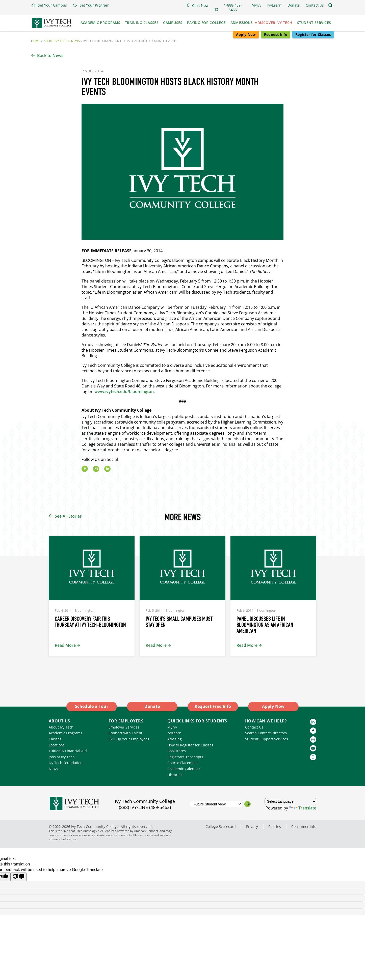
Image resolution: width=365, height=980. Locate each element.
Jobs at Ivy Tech (62, 757)
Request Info (276, 34)
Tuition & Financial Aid (68, 751)
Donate (152, 706)
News (75, 41)
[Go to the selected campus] (247, 804)
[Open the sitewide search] (330, 5)
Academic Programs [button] (100, 23)
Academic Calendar (184, 769)
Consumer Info (304, 827)
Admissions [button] (242, 23)
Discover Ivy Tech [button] (275, 23)
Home (36, 41)
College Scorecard (221, 827)
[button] (49, 5)
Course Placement (183, 763)
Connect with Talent (125, 733)
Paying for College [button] (206, 23)
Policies (275, 827)
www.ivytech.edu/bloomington (124, 391)
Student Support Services (267, 739)
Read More (65, 645)
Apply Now (246, 34)
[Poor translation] (18, 877)
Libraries (175, 775)
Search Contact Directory (266, 733)
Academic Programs (66, 733)
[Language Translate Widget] (291, 802)
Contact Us (254, 727)
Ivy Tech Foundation (66, 763)
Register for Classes (313, 34)
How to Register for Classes (190, 745)
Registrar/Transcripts (185, 757)
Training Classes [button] (142, 23)
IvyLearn (174, 733)
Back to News (50, 55)
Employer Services (124, 727)
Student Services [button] (314, 23)
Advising (175, 739)
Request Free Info (213, 706)
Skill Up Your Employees (129, 739)
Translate (303, 808)
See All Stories (68, 516)
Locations (57, 745)
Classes (55, 739)
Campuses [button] (173, 23)
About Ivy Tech (56, 41)
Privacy (252, 827)
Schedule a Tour (92, 706)
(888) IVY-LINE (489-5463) (145, 807)
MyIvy (172, 727)
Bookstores (177, 751)
